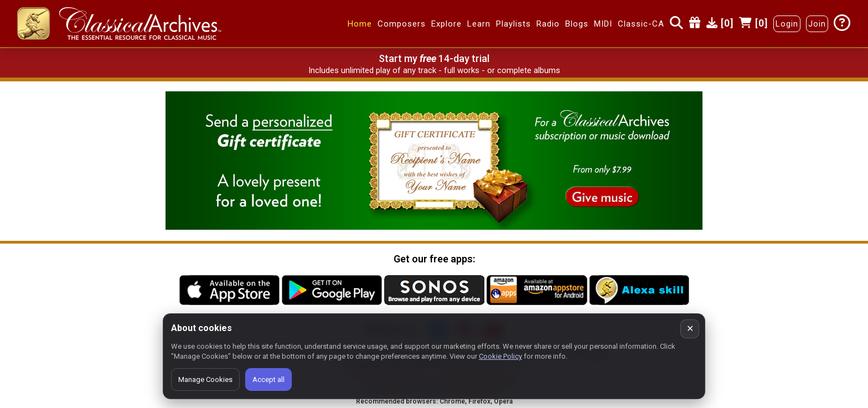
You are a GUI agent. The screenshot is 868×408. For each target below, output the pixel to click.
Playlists (513, 24)
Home (360, 24)
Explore (446, 24)
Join (817, 24)
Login (787, 24)
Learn (479, 24)
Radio (548, 24)
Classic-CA (641, 24)
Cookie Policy (500, 356)
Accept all (268, 379)
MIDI (603, 24)
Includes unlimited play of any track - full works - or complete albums (434, 70)
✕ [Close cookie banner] (690, 329)
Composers (402, 24)
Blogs (577, 24)
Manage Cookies (205, 379)
